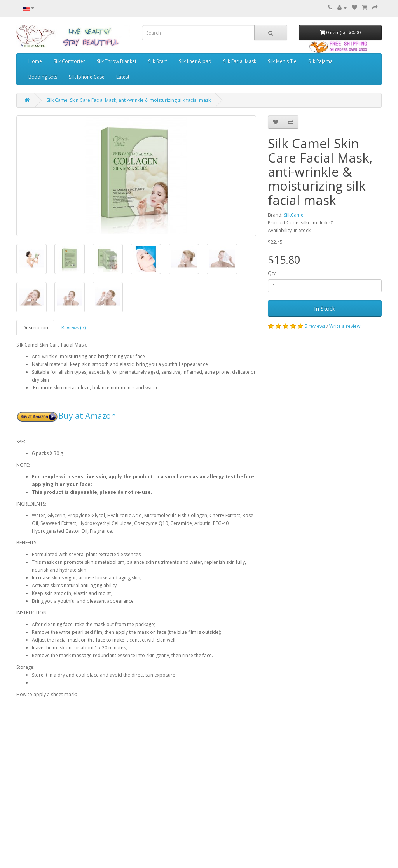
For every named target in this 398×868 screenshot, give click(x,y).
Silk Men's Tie (282, 61)
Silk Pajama (320, 61)
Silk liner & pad (195, 61)
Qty (272, 273)
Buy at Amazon (87, 416)
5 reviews (315, 326)
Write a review (345, 326)
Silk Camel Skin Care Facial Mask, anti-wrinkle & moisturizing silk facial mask (129, 100)
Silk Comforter (69, 61)
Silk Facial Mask (240, 61)
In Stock (325, 308)
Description (35, 328)
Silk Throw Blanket (117, 61)
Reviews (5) (73, 328)
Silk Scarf (158, 61)
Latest (123, 77)
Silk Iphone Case (87, 77)
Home (35, 61)
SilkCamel (294, 215)
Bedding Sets (43, 77)
